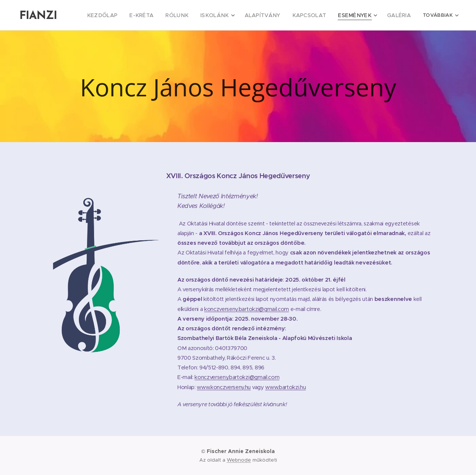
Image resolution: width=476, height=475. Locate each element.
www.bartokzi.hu (285, 387)
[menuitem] (126, 15)
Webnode (239, 460)
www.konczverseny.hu (224, 387)
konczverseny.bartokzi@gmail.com (247, 309)
